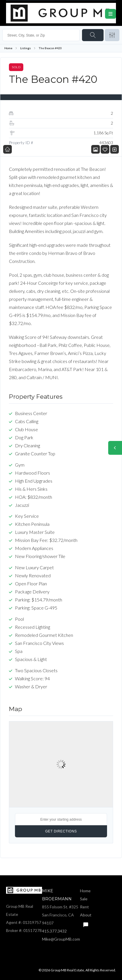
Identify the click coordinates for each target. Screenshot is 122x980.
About (86, 915)
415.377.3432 (54, 931)
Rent (84, 907)
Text (85, 923)
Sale (84, 899)
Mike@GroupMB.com (61, 939)
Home (8, 48)
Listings (25, 48)
